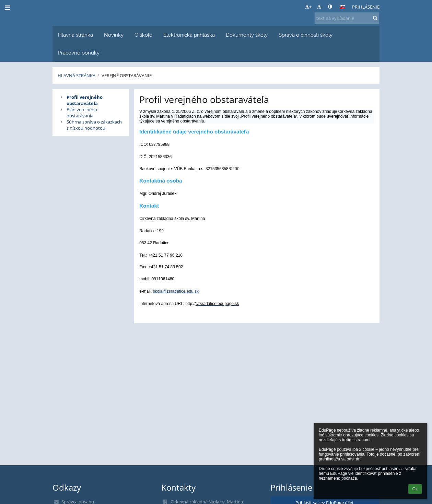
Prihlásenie (366, 7)
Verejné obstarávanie (127, 75)
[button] (342, 7)
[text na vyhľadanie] (347, 18)
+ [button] (308, 7)
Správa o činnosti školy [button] (306, 35)
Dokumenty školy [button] (247, 35)
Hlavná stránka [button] (75, 35)
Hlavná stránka (77, 75)
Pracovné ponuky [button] (79, 53)
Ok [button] (415, 489)
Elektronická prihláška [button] (189, 35)
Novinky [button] (114, 35)
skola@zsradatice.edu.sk (176, 291)
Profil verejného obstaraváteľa (85, 100)
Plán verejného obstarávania (82, 113)
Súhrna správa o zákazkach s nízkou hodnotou (94, 125)
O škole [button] (143, 35)
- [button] (320, 7)
